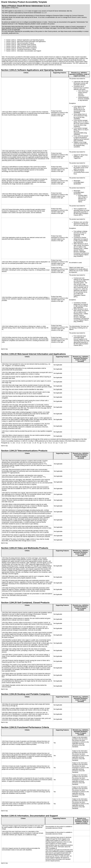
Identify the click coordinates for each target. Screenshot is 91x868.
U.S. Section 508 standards (56, 27)
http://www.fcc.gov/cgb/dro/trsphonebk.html (58, 853)
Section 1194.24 (11, 45)
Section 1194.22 (11, 42)
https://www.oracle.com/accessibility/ (71, 31)
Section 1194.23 (11, 43)
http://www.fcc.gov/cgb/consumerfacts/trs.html (59, 850)
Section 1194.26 (11, 48)
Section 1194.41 (11, 51)
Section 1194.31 (11, 49)
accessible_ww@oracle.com (10, 33)
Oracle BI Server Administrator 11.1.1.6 (35, 13)
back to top (4, 349)
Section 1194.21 (11, 40)
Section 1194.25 (11, 46)
